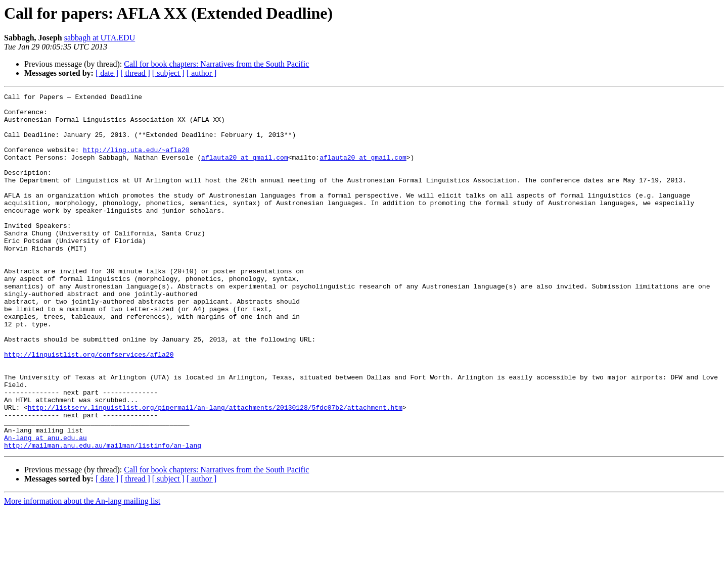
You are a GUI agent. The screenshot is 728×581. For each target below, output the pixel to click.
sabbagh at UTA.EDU (100, 38)
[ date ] (107, 73)
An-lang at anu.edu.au (45, 507)
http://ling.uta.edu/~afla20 (136, 162)
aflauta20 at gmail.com (245, 171)
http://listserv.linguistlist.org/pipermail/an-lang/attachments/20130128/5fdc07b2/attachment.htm (215, 471)
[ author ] (202, 73)
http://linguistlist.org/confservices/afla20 (89, 407)
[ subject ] (168, 73)
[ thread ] (135, 73)
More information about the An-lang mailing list (82, 572)
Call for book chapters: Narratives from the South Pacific (216, 64)
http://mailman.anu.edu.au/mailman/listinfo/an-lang (103, 516)
